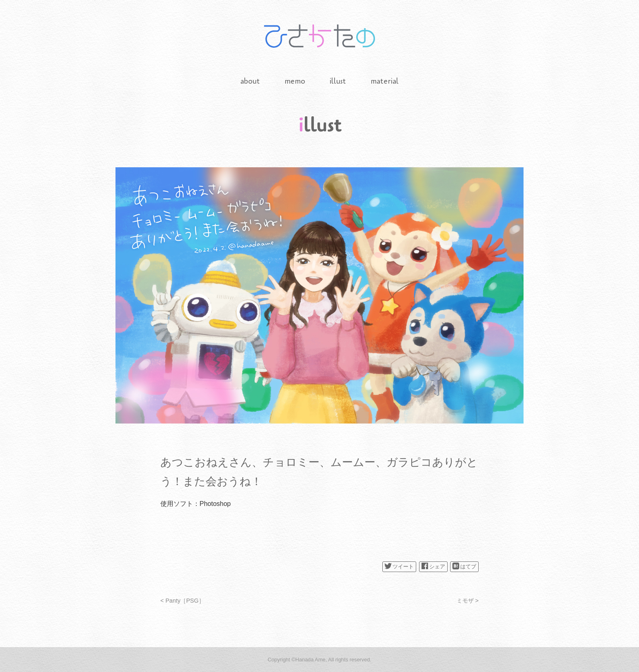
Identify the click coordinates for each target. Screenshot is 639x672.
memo (295, 81)
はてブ (464, 566)
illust (338, 81)
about (250, 81)
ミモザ (465, 601)
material (385, 81)
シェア (433, 566)
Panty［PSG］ (185, 601)
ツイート (399, 566)
